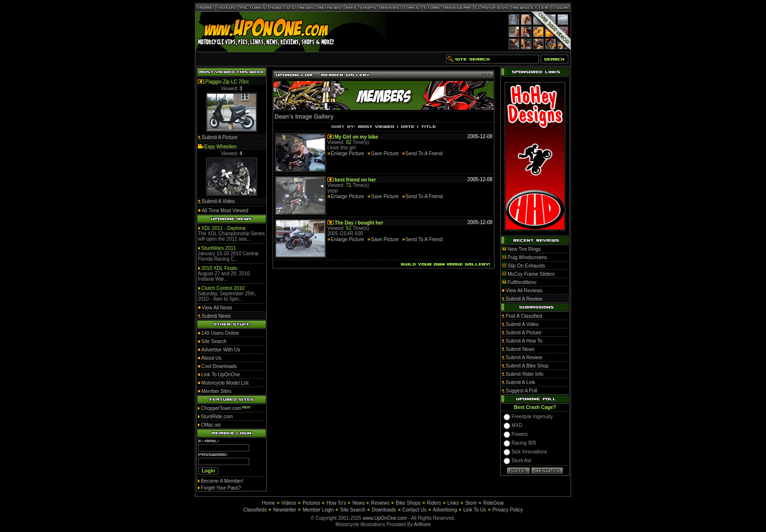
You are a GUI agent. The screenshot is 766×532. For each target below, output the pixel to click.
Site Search (353, 510)
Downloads (384, 510)
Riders (434, 503)
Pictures (311, 503)
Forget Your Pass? (221, 488)
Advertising (445, 510)
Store (471, 503)
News (358, 503)
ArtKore (422, 524)
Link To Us (475, 510)
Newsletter (285, 510)
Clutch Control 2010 (223, 288)
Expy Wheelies (220, 147)
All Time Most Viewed (225, 211)
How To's (336, 503)
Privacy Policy (508, 510)
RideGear (494, 503)
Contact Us (415, 510)
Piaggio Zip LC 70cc (227, 82)
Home (268, 503)
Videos (289, 503)
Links (453, 503)
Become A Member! (222, 481)
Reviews (380, 503)
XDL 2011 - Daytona (223, 228)
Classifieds (255, 510)
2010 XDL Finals (219, 268)
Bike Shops (408, 503)
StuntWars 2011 (219, 248)
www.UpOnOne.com (385, 518)
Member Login (318, 510)
